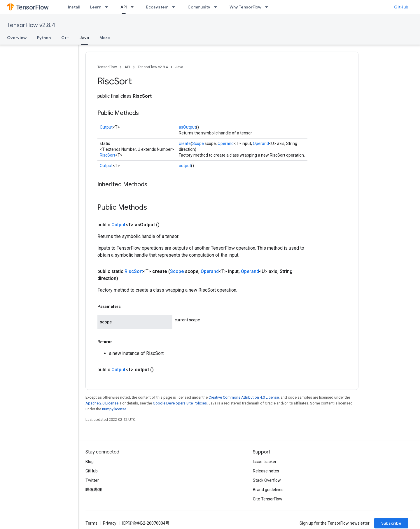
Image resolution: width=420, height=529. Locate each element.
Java (179, 67)
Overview (17, 38)
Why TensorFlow (245, 7)
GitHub (401, 7)
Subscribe (391, 523)
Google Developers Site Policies (180, 403)
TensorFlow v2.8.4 (31, 25)
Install (74, 7)
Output (106, 127)
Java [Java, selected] (84, 38)
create (185, 143)
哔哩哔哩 (94, 490)
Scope (198, 143)
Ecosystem (157, 7)
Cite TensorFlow (268, 499)
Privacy (110, 523)
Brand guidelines (268, 490)
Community (199, 7)
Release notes (266, 471)
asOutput (187, 127)
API (127, 67)
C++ (65, 38)
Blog (90, 462)
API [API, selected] (124, 7)
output (185, 166)
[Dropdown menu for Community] (217, 7)
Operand (226, 143)
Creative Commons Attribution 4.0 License (244, 397)
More (105, 38)
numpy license (114, 409)
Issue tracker (265, 462)
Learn (96, 7)
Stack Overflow (267, 480)
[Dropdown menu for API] (134, 7)
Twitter (92, 480)
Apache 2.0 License (102, 403)
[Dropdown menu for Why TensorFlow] (268, 7)
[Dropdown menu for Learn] (108, 7)
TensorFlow (107, 67)
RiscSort (107, 155)
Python (44, 38)
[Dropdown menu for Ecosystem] (175, 7)
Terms (91, 523)
